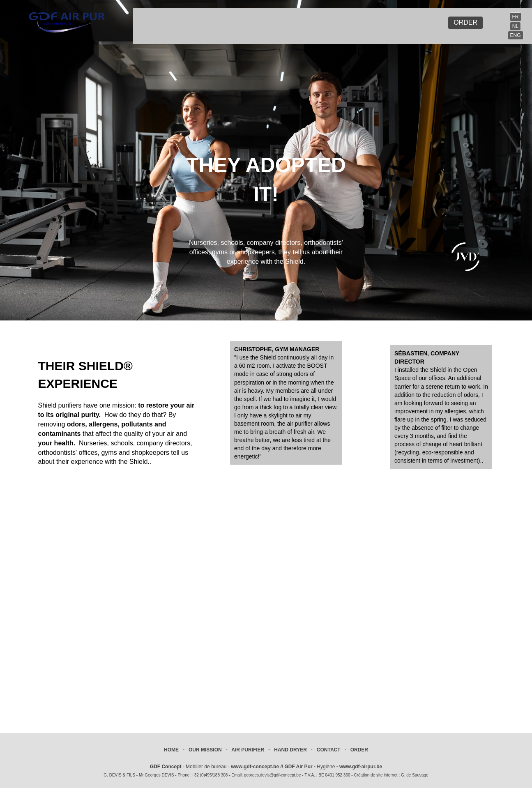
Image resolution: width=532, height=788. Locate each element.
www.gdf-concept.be (255, 767)
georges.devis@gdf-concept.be (273, 775)
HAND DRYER (290, 750)
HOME (171, 750)
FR (516, 17)
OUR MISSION (205, 750)
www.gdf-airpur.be (361, 767)
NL (515, 26)
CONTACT (329, 750)
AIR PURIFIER (248, 750)
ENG (516, 35)
